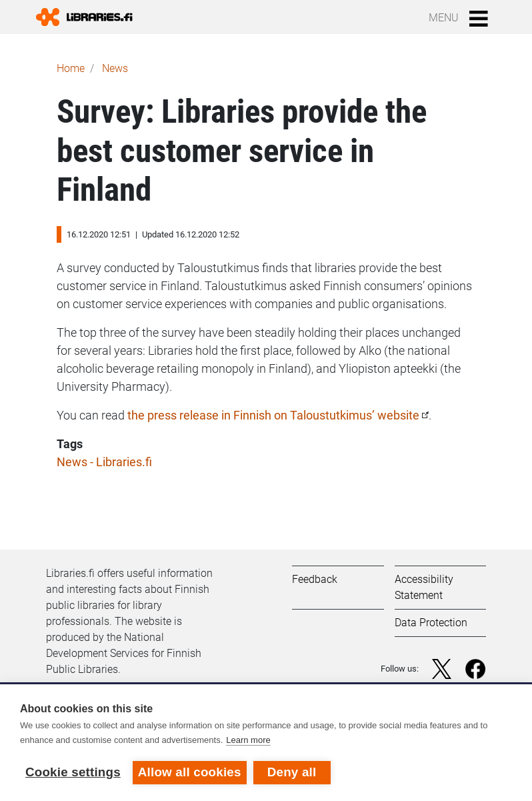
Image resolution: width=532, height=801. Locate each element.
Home (71, 68)
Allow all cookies (190, 772)
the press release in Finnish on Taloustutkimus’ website (273, 415)
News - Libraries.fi (104, 462)
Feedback (315, 579)
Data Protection (431, 623)
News (115, 68)
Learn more (248, 740)
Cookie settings (73, 772)
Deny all (292, 772)
